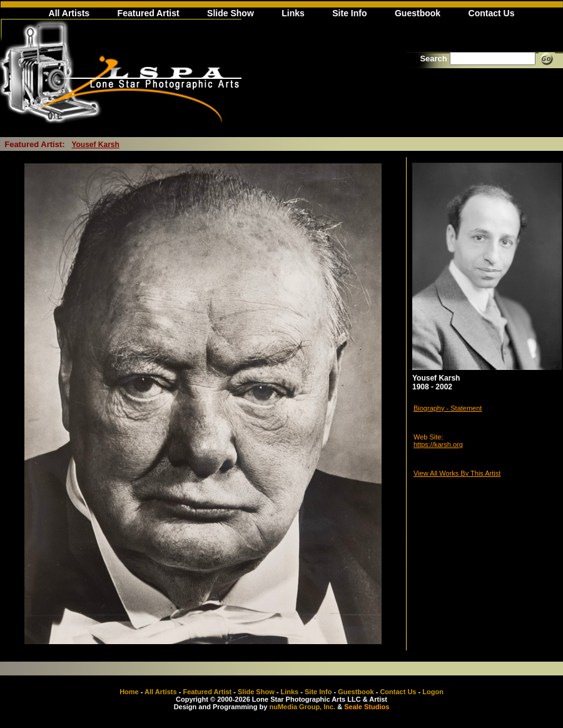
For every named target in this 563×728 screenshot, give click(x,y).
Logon (433, 692)
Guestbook (418, 13)
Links (293, 13)
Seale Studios (367, 707)
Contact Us (492, 13)
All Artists (69, 13)
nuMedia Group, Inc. (302, 707)
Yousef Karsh (95, 145)
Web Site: (429, 437)
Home (129, 692)
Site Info (349, 13)
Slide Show (231, 13)
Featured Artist (149, 13)
